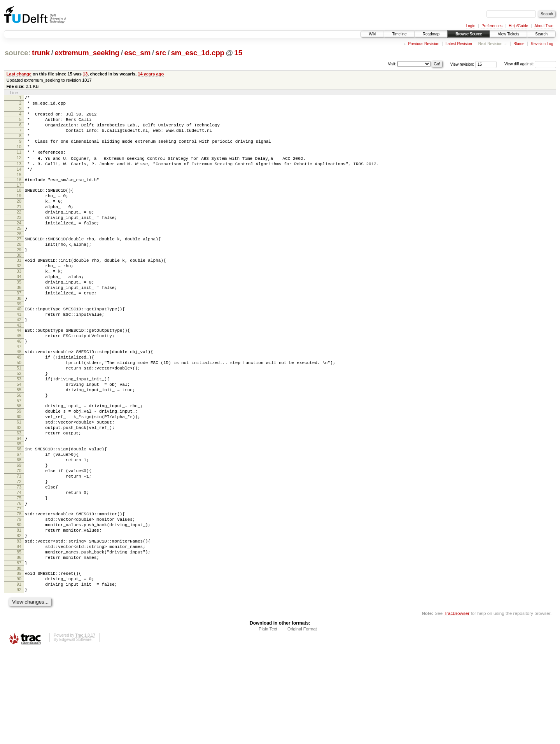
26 (19, 260)
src (161, 53)
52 (19, 424)
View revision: (462, 64)
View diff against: (530, 64)
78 (19, 591)
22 (19, 233)
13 (85, 74)
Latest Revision (458, 44)
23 (19, 240)
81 (19, 611)
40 (19, 348)
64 (19, 502)
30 (19, 285)
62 (19, 488)
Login (471, 26)
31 (19, 290)
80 (19, 604)
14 (19, 184)
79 (19, 598)
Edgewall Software (75, 733)
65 (19, 508)
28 (19, 271)
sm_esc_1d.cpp (198, 53)
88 (19, 657)
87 (19, 651)
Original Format (302, 723)
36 (19, 323)
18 (19, 207)
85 (19, 637)
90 (19, 669)
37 (19, 329)
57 (19, 457)
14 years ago (151, 74)
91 (19, 676)
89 (19, 662)
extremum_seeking (87, 53)
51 (19, 417)
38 (19, 336)
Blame (519, 44)
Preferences (492, 26)
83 (19, 624)
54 (19, 437)
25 (19, 253)
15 (238, 53)
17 (19, 202)
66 (19, 513)
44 (19, 373)
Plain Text (268, 723)
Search (541, 34)
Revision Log (542, 44)
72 (19, 553)
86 (19, 644)
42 (19, 361)
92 (19, 682)
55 (19, 444)
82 (19, 618)
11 (19, 164)
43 (19, 368)
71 (19, 546)
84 (19, 631)
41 (19, 354)
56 (19, 450)
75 (19, 573)
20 (19, 220)
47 (19, 392)
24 (19, 247)
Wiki (372, 34)
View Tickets (508, 34)
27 (19, 265)
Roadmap (431, 34)
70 (19, 540)
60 (19, 475)
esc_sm (137, 53)
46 (19, 386)
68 (19, 527)
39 (19, 343)
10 (19, 157)
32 (19, 296)
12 (19, 170)
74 (19, 566)
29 (19, 278)
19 (19, 214)
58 (19, 462)
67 (19, 520)
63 (19, 495)
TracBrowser (457, 707)
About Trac (544, 26)
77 (19, 586)
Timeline (399, 34)
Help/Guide (518, 26)
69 (19, 533)
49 (19, 404)
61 (19, 482)
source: (17, 53)
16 (19, 195)
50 (19, 411)
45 (19, 379)
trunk (41, 53)
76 (19, 579)
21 (19, 227)
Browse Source (469, 34)
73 (19, 560)
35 (19, 316)
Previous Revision (423, 44)
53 (19, 431)
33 (19, 303)
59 (19, 469)
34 (19, 310)
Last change (19, 74)
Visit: (392, 64)
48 (19, 397)
